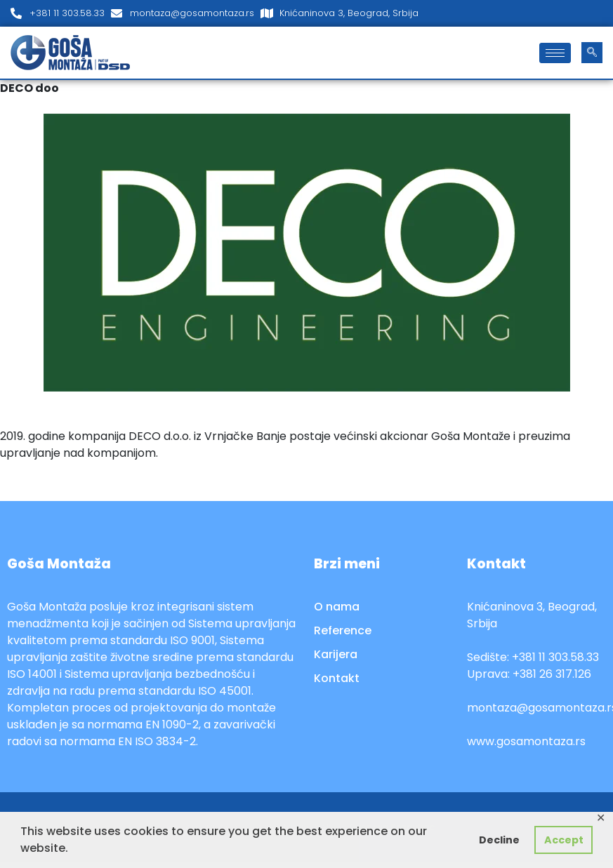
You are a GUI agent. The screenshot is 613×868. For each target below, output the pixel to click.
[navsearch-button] (592, 53)
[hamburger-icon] (555, 53)
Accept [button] (564, 840)
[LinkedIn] (599, 13)
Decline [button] (499, 840)
